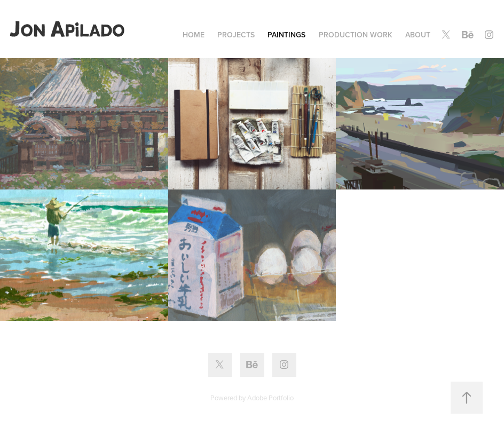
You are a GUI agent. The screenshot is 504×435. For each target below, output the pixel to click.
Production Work (356, 35)
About (418, 35)
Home (194, 35)
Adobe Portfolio (270, 398)
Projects (236, 35)
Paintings (286, 35)
